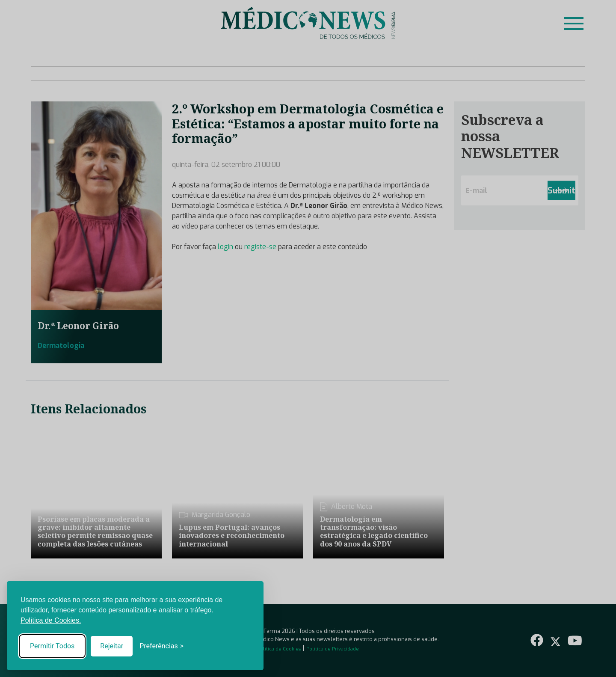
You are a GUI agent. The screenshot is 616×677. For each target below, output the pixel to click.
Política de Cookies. (51, 620)
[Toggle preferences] (161, 646)
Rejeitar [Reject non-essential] (112, 646)
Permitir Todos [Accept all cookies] (52, 646)
